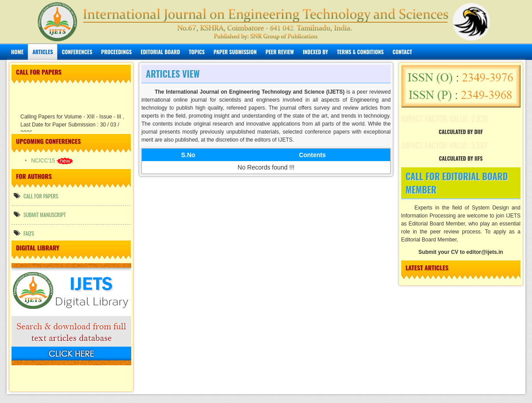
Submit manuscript (40, 215)
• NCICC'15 (49, 161)
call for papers (36, 196)
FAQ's (24, 233)
